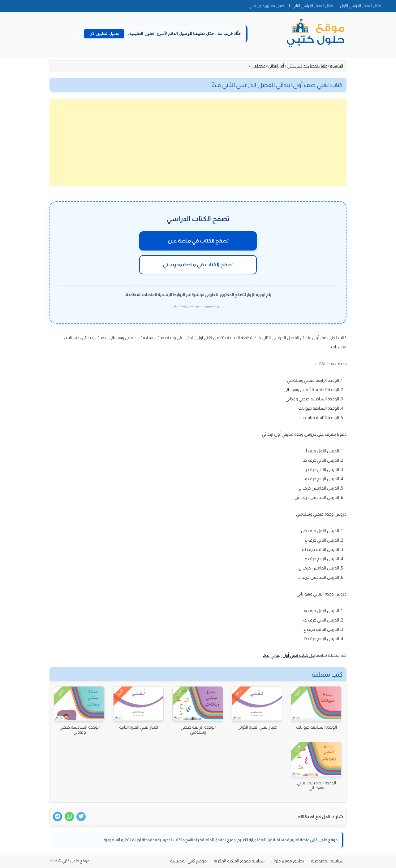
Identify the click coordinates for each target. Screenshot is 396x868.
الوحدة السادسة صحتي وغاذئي (80, 730)
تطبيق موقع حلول (288, 861)
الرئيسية (337, 66)
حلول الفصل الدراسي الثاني (313, 6)
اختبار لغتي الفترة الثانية (139, 727)
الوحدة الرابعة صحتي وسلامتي (198, 730)
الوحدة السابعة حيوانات (316, 727)
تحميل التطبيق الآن (104, 34)
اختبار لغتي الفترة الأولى (257, 727)
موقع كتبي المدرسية (188, 861)
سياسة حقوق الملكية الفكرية (239, 861)
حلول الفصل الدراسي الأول (360, 6)
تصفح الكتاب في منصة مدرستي (198, 265)
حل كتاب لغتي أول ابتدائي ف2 (289, 655)
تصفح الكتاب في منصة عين (198, 241)
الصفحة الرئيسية (390, 5)
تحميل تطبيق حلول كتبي (267, 6)
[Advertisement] (198, 142)
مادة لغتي (258, 66)
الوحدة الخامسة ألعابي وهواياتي (316, 785)
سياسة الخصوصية (327, 861)
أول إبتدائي (276, 66)
